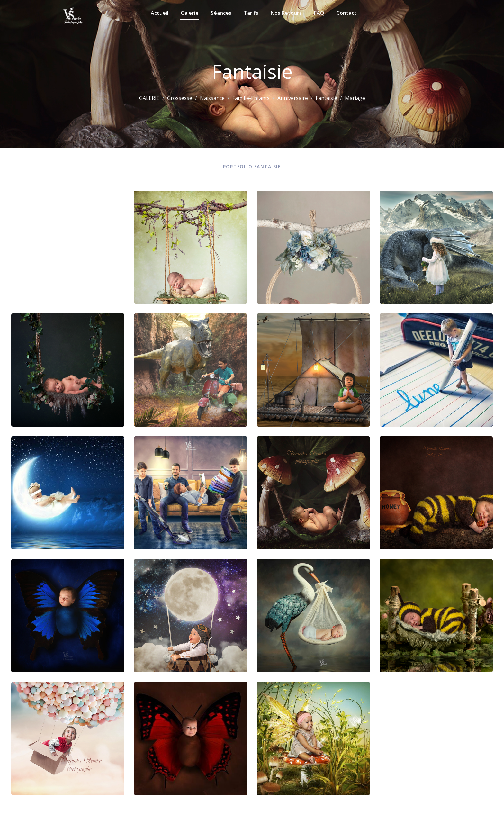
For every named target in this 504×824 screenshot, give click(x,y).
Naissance (212, 98)
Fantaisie (326, 98)
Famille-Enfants (251, 98)
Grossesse (180, 98)
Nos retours (286, 13)
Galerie (190, 13)
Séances (221, 13)
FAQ (319, 13)
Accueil (160, 13)
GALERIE (149, 98)
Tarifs (251, 13)
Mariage (355, 98)
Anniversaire (293, 98)
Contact (347, 13)
